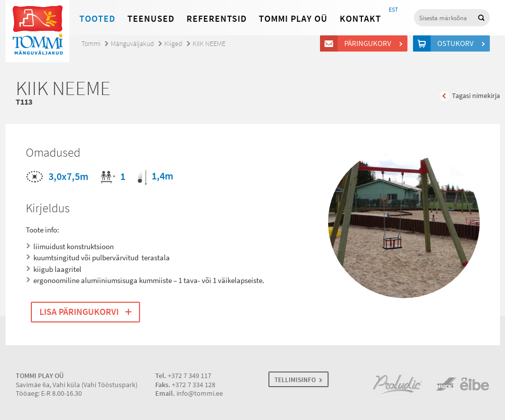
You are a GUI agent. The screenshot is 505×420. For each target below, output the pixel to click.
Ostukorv (457, 43)
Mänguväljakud (132, 44)
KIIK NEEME (209, 44)
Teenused (151, 19)
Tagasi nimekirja (476, 96)
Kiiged (173, 44)
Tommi (91, 44)
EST (393, 10)
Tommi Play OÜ (293, 19)
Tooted (97, 19)
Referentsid (217, 19)
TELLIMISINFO (295, 380)
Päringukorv (369, 43)
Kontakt (360, 19)
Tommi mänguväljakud (37, 31)
